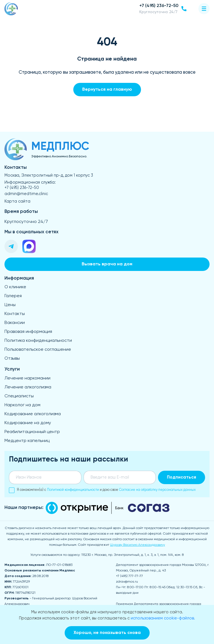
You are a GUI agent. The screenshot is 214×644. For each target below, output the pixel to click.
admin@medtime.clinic (26, 194)
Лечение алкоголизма (28, 387)
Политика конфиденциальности (38, 341)
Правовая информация (28, 332)
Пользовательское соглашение (38, 350)
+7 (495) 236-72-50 (22, 188)
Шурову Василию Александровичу (138, 545)
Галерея (13, 296)
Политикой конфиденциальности (73, 490)
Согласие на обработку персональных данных (157, 490)
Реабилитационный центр (32, 432)
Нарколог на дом (22, 405)
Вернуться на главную (107, 90)
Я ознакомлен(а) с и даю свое (102, 490)
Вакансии (15, 323)
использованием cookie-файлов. (163, 618)
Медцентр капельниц (27, 441)
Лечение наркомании (27, 378)
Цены (10, 305)
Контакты (15, 314)
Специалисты (19, 396)
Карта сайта (17, 201)
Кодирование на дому (28, 423)
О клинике (15, 287)
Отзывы (12, 359)
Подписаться (182, 477)
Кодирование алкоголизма (33, 414)
